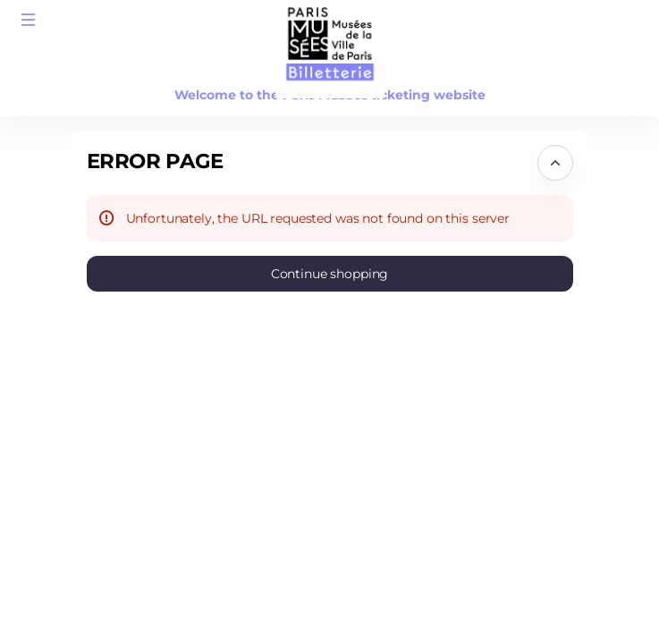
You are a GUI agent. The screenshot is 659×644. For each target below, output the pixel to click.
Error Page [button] (155, 161)
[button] (29, 20)
